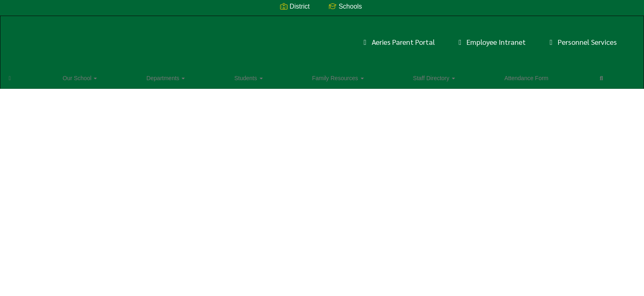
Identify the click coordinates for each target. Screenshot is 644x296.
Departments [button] (104, 76)
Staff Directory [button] (262, 76)
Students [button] (150, 76)
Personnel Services (459, 38)
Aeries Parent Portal (275, 38)
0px (613, 75)
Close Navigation (393, 79)
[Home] (23, 76)
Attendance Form (317, 76)
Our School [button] (56, 76)
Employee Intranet (368, 38)
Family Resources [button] (203, 76)
